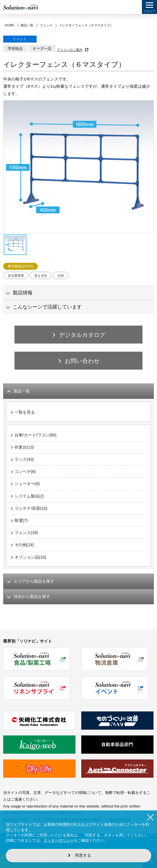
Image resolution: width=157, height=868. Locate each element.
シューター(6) (27, 484)
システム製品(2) (29, 496)
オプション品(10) (30, 557)
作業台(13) (24, 447)
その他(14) (24, 545)
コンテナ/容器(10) (31, 508)
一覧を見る (25, 412)
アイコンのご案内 (70, 50)
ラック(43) (24, 459)
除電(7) (21, 520)
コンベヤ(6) (25, 471)
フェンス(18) (26, 533)
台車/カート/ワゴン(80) (36, 435)
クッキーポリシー (59, 840)
